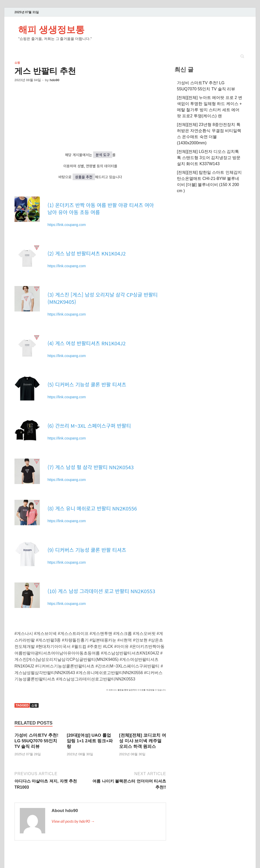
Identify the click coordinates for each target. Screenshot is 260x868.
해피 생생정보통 (51, 29)
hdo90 (54, 80)
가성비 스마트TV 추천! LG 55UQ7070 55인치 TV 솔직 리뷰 (36, 741)
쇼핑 (17, 63)
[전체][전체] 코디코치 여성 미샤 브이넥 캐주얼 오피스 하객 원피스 (143, 741)
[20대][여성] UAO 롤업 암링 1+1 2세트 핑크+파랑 (90, 741)
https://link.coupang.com (67, 225)
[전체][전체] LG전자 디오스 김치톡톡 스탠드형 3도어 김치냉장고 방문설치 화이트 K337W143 (209, 158)
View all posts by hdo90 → (73, 821)
